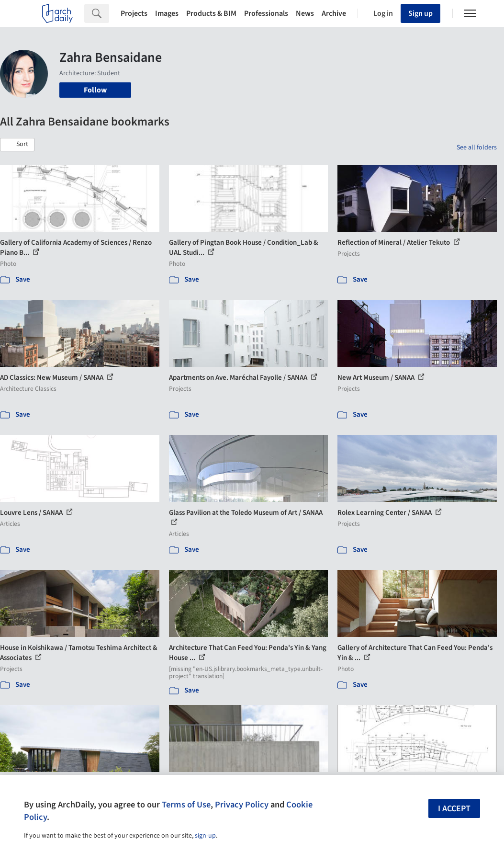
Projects (134, 13)
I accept (454, 809)
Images (167, 13)
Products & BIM (211, 13)
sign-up (205, 836)
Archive (334, 13)
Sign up (420, 13)
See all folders (477, 148)
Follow (95, 90)
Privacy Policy (242, 805)
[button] (17, 145)
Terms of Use (186, 805)
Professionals (266, 13)
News (305, 13)
